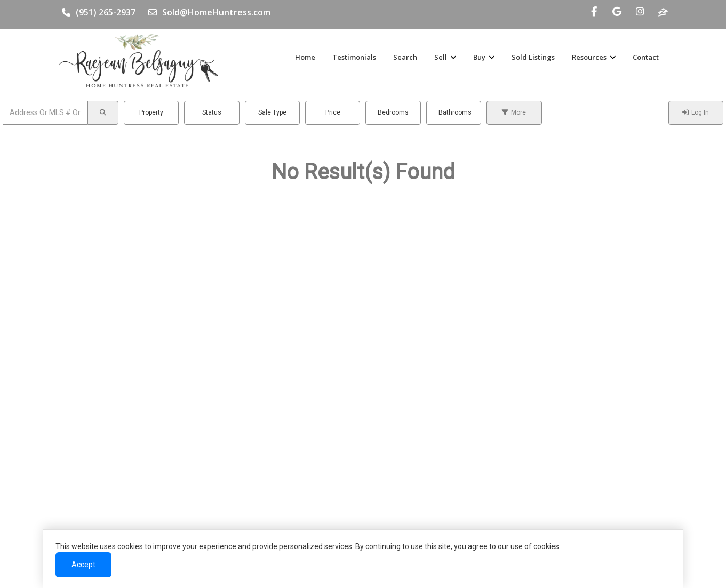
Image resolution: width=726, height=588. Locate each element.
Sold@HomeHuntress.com (209, 12)
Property (151, 112)
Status (212, 112)
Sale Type (272, 112)
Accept (87, 565)
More (514, 112)
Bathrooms (455, 112)
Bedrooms (393, 112)
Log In (696, 112)
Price (333, 112)
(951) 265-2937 (99, 12)
